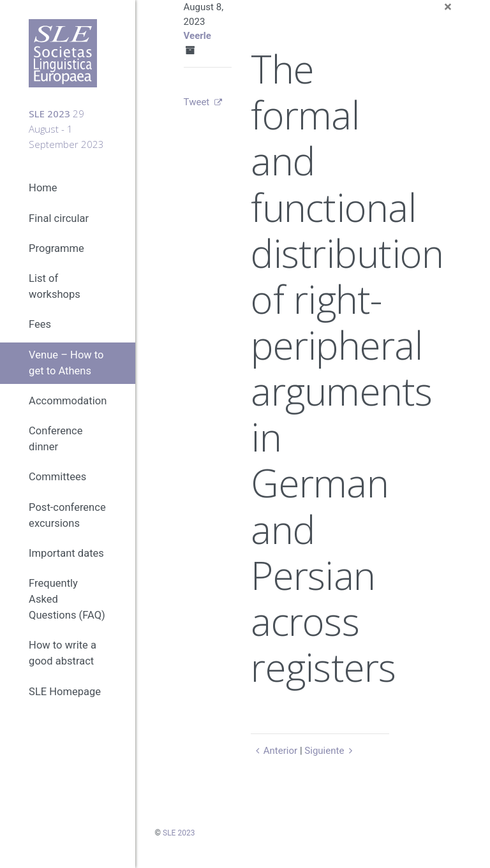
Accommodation (68, 401)
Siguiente (330, 751)
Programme (56, 248)
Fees (40, 324)
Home (43, 188)
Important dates (66, 553)
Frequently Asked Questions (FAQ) (67, 599)
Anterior (274, 751)
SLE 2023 (179, 833)
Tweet (197, 102)
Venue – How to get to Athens (66, 363)
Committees (57, 477)
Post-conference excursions (67, 515)
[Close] (448, 7)
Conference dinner (56, 439)
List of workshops (55, 286)
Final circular (59, 218)
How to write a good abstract (63, 653)
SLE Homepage (65, 692)
